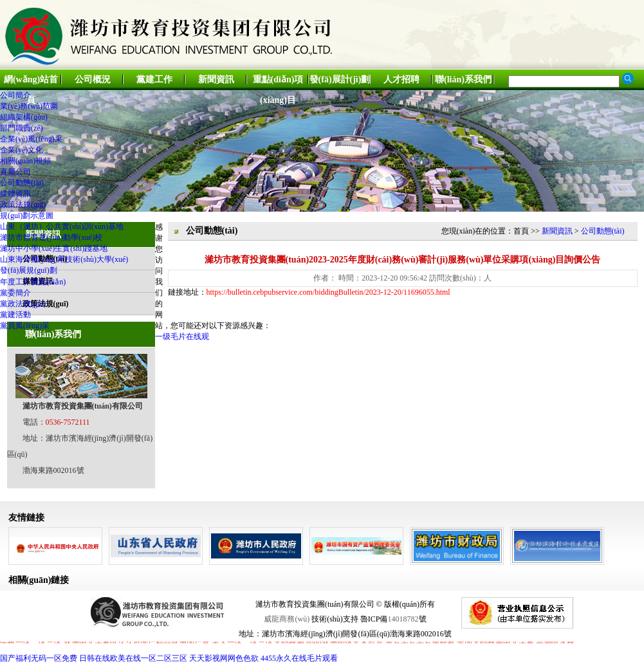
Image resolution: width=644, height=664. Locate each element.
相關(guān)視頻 (25, 161)
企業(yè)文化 (22, 150)
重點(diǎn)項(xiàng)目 (278, 82)
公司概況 (93, 79)
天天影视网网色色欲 (224, 658)
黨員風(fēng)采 (25, 326)
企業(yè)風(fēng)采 (31, 139)
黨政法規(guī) (23, 304)
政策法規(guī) (23, 205)
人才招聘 (401, 79)
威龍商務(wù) (287, 619)
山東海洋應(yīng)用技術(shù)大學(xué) (64, 259)
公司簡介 (15, 95)
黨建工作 (154, 79)
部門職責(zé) (22, 128)
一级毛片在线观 (182, 337)
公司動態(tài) (22, 183)
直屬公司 (15, 172)
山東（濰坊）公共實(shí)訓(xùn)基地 (62, 226)
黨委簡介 (15, 293)
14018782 (403, 619)
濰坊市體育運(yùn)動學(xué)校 (51, 237)
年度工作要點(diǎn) (33, 282)
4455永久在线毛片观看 (299, 658)
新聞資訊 (216, 79)
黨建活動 (15, 315)
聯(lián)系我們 (463, 79)
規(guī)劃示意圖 (27, 216)
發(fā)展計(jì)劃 (340, 79)
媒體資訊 (15, 194)
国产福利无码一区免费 (39, 658)
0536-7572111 (68, 422)
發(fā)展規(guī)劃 (29, 270)
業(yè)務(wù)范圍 (29, 106)
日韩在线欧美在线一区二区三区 (133, 658)
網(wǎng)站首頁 (31, 82)
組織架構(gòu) (24, 117)
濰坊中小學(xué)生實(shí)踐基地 (54, 248)
